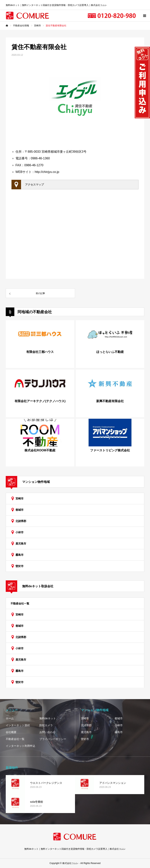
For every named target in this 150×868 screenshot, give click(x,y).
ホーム (10, 718)
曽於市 (20, 566)
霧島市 (20, 555)
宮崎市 (20, 499)
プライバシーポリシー (53, 739)
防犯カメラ (46, 725)
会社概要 (11, 732)
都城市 (20, 510)
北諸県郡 (21, 521)
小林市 (20, 532)
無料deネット (48, 718)
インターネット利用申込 (20, 746)
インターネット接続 (18, 725)
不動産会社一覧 (20, 603)
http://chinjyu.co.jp (47, 172)
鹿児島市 (21, 544)
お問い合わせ (47, 732)
